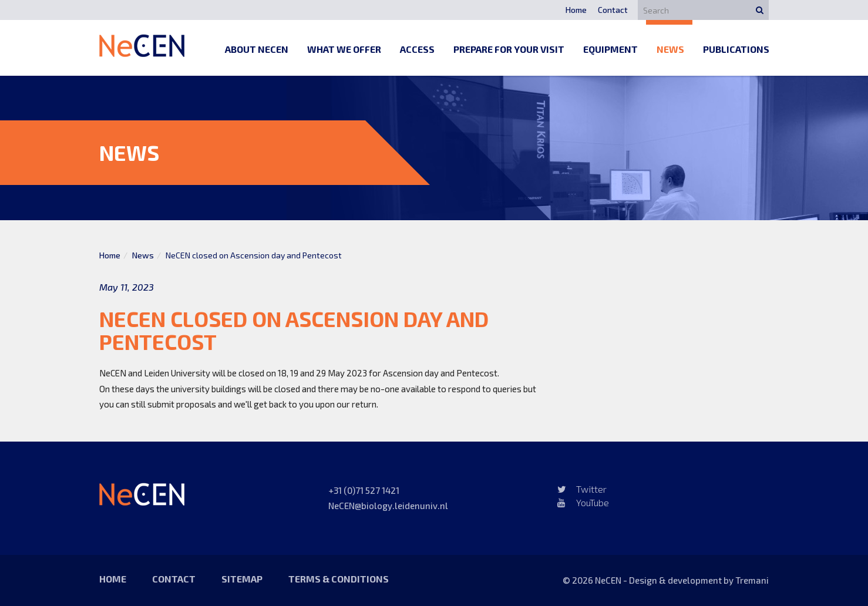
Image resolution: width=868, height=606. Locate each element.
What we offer (344, 49)
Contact (613, 10)
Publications (736, 49)
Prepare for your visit (509, 49)
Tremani (752, 580)
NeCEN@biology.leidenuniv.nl (388, 506)
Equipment (610, 49)
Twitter (582, 489)
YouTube (583, 502)
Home (576, 10)
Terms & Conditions (339, 579)
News (670, 49)
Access (417, 49)
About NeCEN (257, 49)
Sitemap (242, 579)
